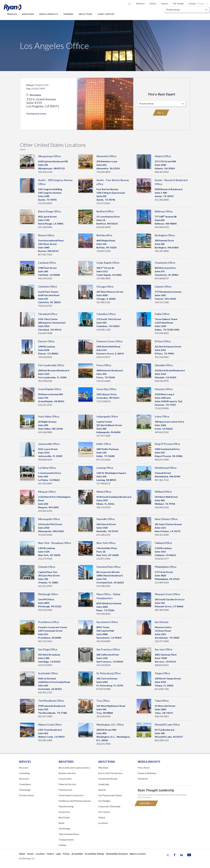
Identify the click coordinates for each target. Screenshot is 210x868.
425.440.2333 (162, 227)
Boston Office (46, 235)
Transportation (66, 840)
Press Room (144, 768)
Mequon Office (47, 492)
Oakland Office (163, 543)
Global (102, 817)
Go (161, 113)
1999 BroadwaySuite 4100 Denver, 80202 (48, 350)
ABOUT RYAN (106, 762)
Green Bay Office (106, 389)
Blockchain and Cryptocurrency (74, 768)
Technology (25, 790)
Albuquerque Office (50, 156)
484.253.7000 (162, 459)
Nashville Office (106, 519)
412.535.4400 (45, 610)
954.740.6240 (45, 381)
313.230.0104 (103, 716)
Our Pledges (104, 801)
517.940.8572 (103, 483)
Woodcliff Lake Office (167, 725)
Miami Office (104, 492)
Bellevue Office (164, 211)
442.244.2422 (45, 278)
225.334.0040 (45, 227)
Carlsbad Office (47, 263)
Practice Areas (26, 795)
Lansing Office (105, 468)
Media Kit (143, 779)
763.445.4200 (45, 535)
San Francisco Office (108, 649)
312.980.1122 (103, 302)
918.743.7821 (162, 716)
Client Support (106, 14)
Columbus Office (106, 314)
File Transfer (178, 3)
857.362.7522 (45, 254)
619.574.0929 (45, 665)
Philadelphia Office (166, 567)
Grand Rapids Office (50, 389)
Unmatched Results (108, 779)
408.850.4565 (162, 665)
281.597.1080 (45, 716)
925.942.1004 (45, 740)
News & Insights (49, 14)
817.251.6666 (103, 459)
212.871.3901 (103, 559)
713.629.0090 (162, 408)
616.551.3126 (45, 405)
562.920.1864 (45, 483)
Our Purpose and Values (110, 795)
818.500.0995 (162, 381)
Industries (28, 14)
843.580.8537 (162, 278)
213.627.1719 (41, 85)
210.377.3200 (162, 641)
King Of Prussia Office (167, 444)
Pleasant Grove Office (167, 594)
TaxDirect (140, 3)
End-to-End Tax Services (110, 773)
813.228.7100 (162, 689)
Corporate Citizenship (109, 806)
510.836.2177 (162, 559)
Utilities (62, 845)
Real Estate (64, 817)
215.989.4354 (162, 582)
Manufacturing (66, 806)
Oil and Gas (64, 812)
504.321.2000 (162, 535)
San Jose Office (164, 649)
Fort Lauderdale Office (51, 365)
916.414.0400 (103, 641)
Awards (102, 790)
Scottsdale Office (48, 673)
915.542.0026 (162, 357)
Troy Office (103, 701)
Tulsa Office (162, 701)
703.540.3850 (103, 172)
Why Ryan (103, 768)
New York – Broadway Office (55, 543)
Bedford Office (105, 211)
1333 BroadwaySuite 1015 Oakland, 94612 (165, 552)
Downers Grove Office (109, 341)
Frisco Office (104, 365)
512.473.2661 (103, 203)
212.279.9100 (45, 559)
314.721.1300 (162, 302)
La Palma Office (47, 468)
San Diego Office (48, 649)
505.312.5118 (45, 172)
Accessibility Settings (94, 854)
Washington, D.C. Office (110, 725)
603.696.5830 (103, 227)
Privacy (66, 854)
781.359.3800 (162, 251)
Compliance (25, 784)
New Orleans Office (166, 519)
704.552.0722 (45, 306)
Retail (61, 823)
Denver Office (46, 341)
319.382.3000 (103, 278)
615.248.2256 (103, 535)
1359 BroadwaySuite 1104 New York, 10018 (49, 552)
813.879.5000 (103, 689)
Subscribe (146, 803)
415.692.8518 (103, 665)
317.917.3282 (103, 436)
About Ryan (85, 14)
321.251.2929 (45, 586)
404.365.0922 (162, 172)
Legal (58, 854)
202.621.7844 (103, 744)
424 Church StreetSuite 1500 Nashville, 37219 (107, 528)
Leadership (104, 784)
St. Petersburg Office (109, 673)
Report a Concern (138, 854)
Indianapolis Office (107, 416)
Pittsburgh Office (48, 594)
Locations (103, 823)
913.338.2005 (103, 586)
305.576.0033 (103, 507)
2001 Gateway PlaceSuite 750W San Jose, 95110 (166, 658)
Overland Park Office (108, 567)
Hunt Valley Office (49, 416)
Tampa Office (162, 673)
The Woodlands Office (51, 701)
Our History (104, 812)
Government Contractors (71, 795)
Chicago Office (105, 287)
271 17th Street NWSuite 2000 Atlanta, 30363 (165, 165)
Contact (164, 3)
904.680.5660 (45, 459)
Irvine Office (162, 416)
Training (68, 14)
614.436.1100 (103, 330)
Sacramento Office (107, 622)
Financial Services (67, 784)
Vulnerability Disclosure (117, 854)
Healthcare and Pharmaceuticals (75, 801)
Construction (65, 779)
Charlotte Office (48, 287)
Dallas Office (162, 314)
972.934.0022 (162, 333)
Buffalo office (104, 235)
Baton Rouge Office (50, 211)
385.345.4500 (162, 610)
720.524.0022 (45, 357)
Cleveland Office (48, 314)
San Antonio (162, 622)
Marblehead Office (166, 468)
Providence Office (49, 622)
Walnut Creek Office (50, 725)
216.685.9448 (45, 333)
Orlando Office (47, 567)
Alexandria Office (106, 156)
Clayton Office (163, 287)
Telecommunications (69, 834)
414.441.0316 (45, 511)
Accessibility (77, 854)
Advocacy (24, 779)
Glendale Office (164, 365)
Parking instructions (36, 114)
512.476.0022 (45, 203)
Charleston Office (165, 263)
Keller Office (104, 444)
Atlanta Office (163, 156)
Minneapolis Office (49, 519)
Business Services (67, 773)
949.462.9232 (162, 432)
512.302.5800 (162, 200)
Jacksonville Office (49, 444)
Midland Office (163, 492)
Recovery (24, 768)
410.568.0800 (45, 432)
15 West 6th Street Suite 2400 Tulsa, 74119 (165, 709)
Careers (153, 3)
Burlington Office (165, 235)
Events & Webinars (147, 773)
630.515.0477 (103, 357)
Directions (34, 95)
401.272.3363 (45, 641)
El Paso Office (163, 341)
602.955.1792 (45, 692)
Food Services (65, 790)
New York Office (106, 543)
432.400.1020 (162, 507)
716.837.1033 (103, 251)
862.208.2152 (162, 740)
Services (12, 14)
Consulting (24, 773)
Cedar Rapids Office (108, 263)
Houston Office (164, 389)
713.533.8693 (103, 401)
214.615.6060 (103, 381)
